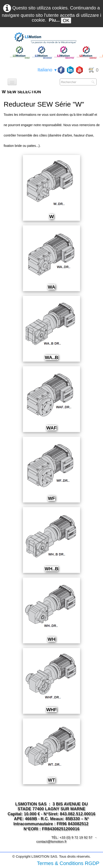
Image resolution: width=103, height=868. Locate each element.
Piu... (54, 20)
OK (66, 20)
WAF (51, 428)
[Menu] (12, 82)
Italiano (47, 70)
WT (51, 780)
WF (51, 498)
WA (51, 287)
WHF (51, 710)
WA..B (51, 357)
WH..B (52, 569)
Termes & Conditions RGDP (68, 863)
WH (51, 639)
